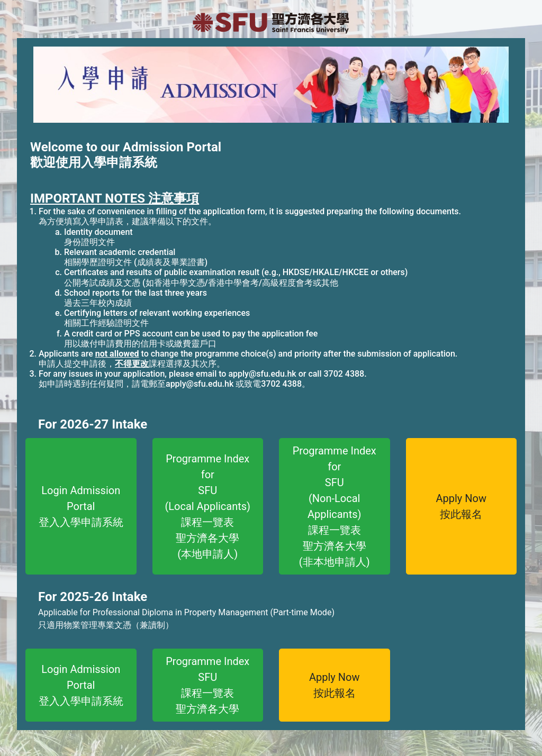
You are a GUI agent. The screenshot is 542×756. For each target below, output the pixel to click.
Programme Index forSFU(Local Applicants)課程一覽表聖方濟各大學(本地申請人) (207, 506)
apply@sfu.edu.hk (262, 374)
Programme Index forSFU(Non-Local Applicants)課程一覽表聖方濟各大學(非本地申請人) (335, 506)
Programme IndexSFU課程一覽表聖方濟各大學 (207, 685)
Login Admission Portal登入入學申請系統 (81, 506)
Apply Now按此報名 (462, 506)
